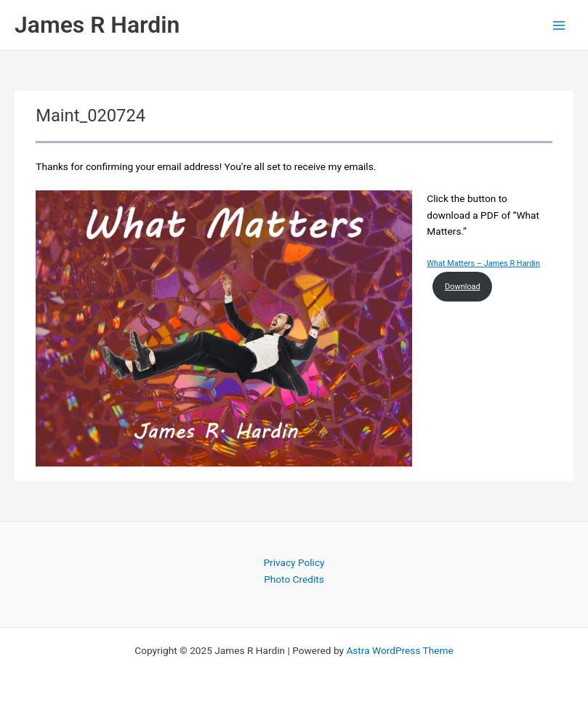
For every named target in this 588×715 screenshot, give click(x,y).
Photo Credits (294, 579)
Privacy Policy (294, 562)
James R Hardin (97, 25)
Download (463, 287)
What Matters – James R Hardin (483, 263)
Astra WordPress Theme (399, 650)
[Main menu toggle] (559, 25)
